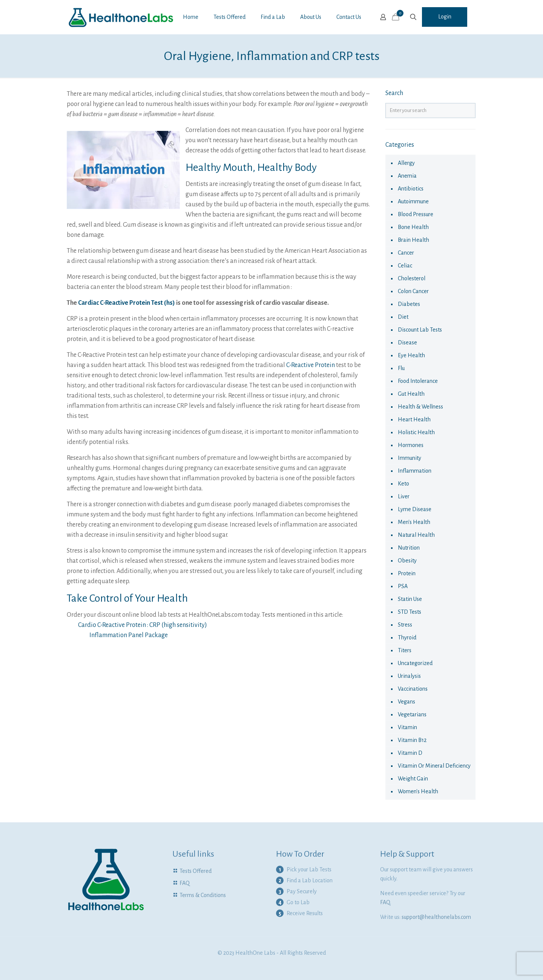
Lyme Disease (415, 509)
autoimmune (413, 201)
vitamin (407, 727)
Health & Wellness (420, 407)
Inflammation (415, 471)
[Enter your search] (431, 111)
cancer (406, 253)
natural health (416, 535)
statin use (410, 599)
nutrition (409, 548)
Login (445, 17)
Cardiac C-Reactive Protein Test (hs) (127, 303)
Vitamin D (410, 753)
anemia (407, 176)
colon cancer (413, 291)
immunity (410, 458)
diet (403, 317)
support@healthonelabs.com (436, 917)
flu (401, 368)
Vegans (406, 702)
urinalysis (409, 676)
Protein (407, 573)
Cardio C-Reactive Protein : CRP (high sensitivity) (143, 625)
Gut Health (411, 394)
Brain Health (413, 240)
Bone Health (413, 227)
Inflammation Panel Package (129, 635)
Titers (405, 650)
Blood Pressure (416, 214)
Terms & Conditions (203, 895)
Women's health (418, 791)
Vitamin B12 (412, 740)
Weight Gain (413, 779)
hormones (411, 445)
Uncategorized (415, 663)
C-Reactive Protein (311, 365)
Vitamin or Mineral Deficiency (434, 766)
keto (403, 484)
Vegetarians (412, 714)
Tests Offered (196, 871)
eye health (411, 355)
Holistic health (416, 432)
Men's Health (414, 522)
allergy (406, 163)
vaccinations (413, 689)
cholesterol (412, 278)
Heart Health (414, 419)
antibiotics (411, 189)
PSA (403, 586)
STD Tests (410, 612)
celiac (405, 266)
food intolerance (418, 381)
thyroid (407, 637)
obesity (407, 561)
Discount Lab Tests (420, 330)
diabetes (409, 304)
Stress (405, 625)
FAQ (185, 883)
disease (407, 343)
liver (404, 496)
